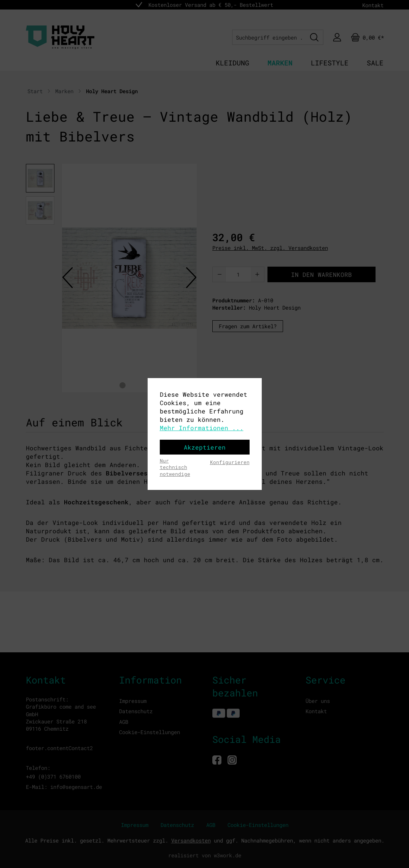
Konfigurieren (230, 462)
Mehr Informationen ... (202, 428)
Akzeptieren (205, 447)
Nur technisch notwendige (175, 467)
